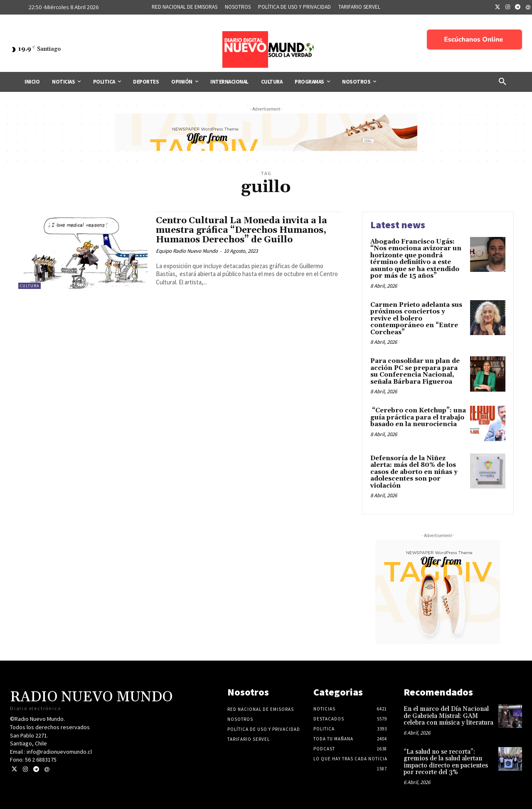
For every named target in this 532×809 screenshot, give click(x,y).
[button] (502, 82)
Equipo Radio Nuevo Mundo (187, 251)
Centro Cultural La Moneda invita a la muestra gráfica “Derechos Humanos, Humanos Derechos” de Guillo (241, 230)
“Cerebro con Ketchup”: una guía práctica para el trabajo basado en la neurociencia (418, 417)
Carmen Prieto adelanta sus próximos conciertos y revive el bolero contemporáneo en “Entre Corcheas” (416, 319)
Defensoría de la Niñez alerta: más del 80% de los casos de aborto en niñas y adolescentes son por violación (414, 472)
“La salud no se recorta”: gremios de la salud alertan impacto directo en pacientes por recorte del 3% (446, 762)
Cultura (30, 286)
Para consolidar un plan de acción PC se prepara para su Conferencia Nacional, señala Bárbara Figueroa (415, 371)
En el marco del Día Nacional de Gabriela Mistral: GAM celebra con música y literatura (448, 716)
